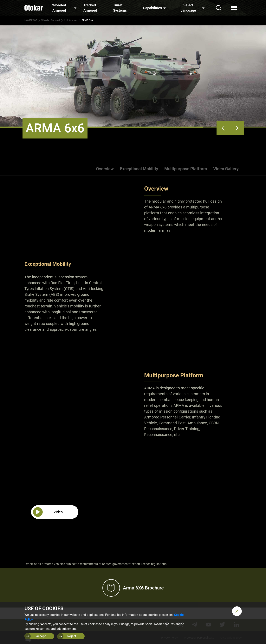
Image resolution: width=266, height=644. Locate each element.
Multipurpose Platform (186, 169)
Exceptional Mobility (139, 169)
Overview (105, 169)
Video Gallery (226, 169)
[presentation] (223, 128)
